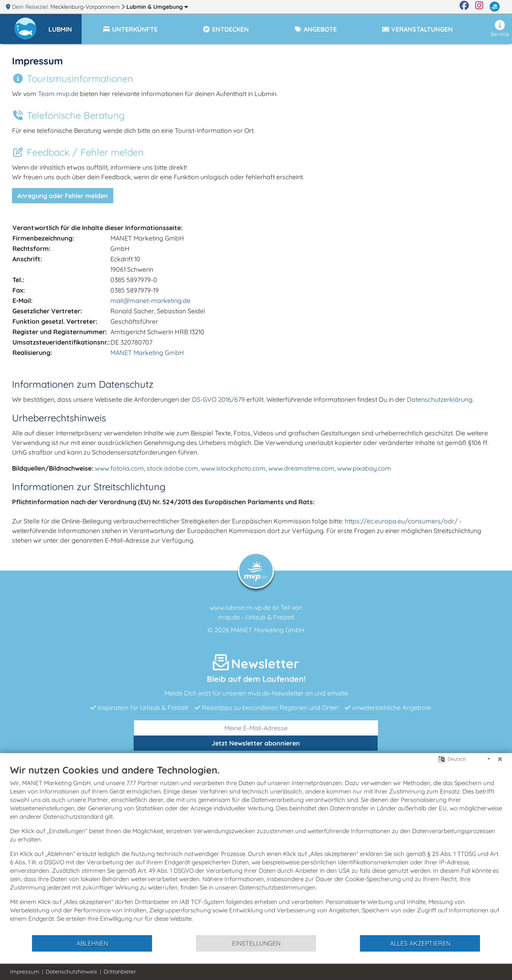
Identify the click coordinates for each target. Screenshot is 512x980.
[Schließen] (500, 759)
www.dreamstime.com (301, 468)
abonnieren (256, 743)
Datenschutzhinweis (71, 972)
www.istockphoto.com (233, 468)
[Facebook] (464, 7)
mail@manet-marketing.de (150, 301)
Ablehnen (92, 943)
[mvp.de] (495, 7)
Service (500, 29)
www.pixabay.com (364, 468)
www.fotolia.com (119, 468)
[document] (256, 849)
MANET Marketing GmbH (147, 353)
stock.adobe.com (172, 468)
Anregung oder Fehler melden (63, 196)
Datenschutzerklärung (440, 399)
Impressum (25, 972)
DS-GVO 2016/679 (218, 399)
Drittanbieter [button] (120, 972)
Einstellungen (256, 943)
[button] (65, 26)
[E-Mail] (256, 728)
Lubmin (157, 7)
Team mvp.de (58, 94)
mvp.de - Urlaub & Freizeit (256, 617)
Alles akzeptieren (420, 943)
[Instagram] (479, 7)
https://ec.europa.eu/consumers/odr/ (402, 521)
